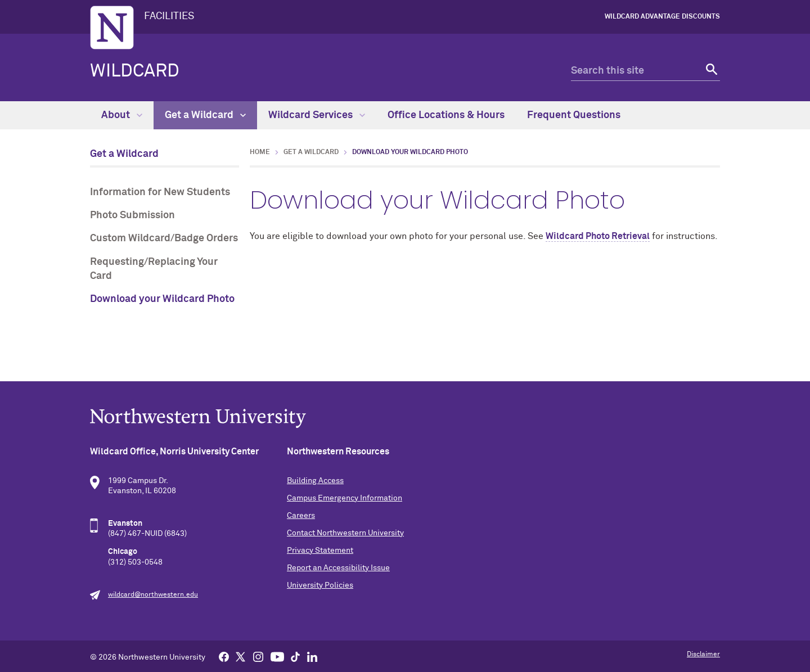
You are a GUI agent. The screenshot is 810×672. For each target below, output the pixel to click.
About (122, 115)
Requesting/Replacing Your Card (154, 269)
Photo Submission (132, 215)
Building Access (315, 481)
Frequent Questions (574, 115)
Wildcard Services (317, 115)
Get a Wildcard (205, 115)
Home (260, 152)
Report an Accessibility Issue (338, 568)
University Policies (320, 585)
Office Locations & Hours (446, 115)
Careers (301, 516)
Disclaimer (703, 655)
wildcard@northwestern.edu (153, 595)
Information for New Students (160, 192)
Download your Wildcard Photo (162, 299)
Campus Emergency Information (345, 498)
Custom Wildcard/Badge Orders (164, 238)
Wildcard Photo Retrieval (598, 236)
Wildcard (135, 71)
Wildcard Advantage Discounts (662, 17)
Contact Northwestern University (345, 533)
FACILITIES (169, 16)
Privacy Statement (320, 551)
